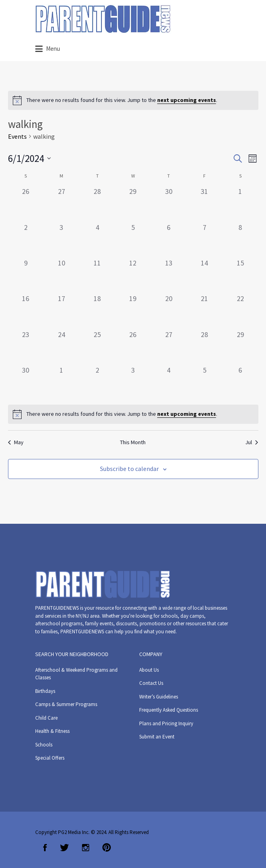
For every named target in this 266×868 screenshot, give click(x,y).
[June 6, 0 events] (169, 240)
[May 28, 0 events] (97, 204)
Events (17, 136)
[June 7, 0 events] (205, 240)
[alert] (133, 100)
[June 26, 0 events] (133, 347)
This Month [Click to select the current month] (133, 442)
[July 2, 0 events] (97, 382)
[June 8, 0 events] (240, 240)
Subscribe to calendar (129, 469)
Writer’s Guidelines (159, 697)
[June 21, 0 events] (205, 311)
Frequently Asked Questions (169, 710)
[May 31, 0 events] (205, 204)
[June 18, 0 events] (97, 311)
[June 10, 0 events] (61, 275)
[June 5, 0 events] (133, 240)
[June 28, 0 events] (205, 347)
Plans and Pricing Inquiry (166, 723)
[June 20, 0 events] (169, 311)
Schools (44, 745)
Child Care (46, 718)
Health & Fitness (52, 731)
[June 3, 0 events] (61, 240)
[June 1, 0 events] (240, 204)
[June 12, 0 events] (133, 275)
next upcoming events (187, 100)
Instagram (86, 848)
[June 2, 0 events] (26, 240)
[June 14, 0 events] (205, 275)
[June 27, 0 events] (169, 347)
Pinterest (107, 848)
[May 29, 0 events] (133, 204)
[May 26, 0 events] (26, 204)
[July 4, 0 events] (169, 382)
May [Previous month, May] (16, 442)
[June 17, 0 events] (61, 311)
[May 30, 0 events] (169, 204)
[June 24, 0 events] (61, 347)
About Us (149, 670)
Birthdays (45, 691)
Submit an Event (157, 737)
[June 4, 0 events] (97, 240)
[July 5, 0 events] (205, 382)
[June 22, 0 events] (240, 311)
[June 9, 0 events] (26, 275)
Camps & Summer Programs (66, 704)
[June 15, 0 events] (240, 275)
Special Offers (50, 758)
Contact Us (151, 683)
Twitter (64, 848)
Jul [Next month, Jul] (252, 442)
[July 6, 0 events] (240, 382)
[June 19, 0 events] (133, 311)
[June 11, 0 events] (97, 275)
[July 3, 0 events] (133, 382)
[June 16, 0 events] (26, 311)
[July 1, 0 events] (61, 382)
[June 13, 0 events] (169, 275)
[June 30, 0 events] (26, 382)
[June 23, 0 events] (26, 347)
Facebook (45, 848)
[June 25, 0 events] (97, 347)
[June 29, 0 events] (240, 347)
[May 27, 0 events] (61, 204)
